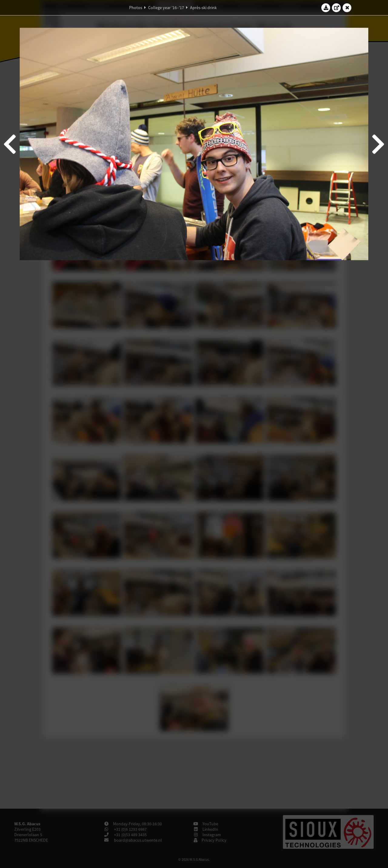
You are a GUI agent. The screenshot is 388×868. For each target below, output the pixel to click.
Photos (136, 8)
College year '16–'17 (166, 8)
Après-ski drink (203, 8)
